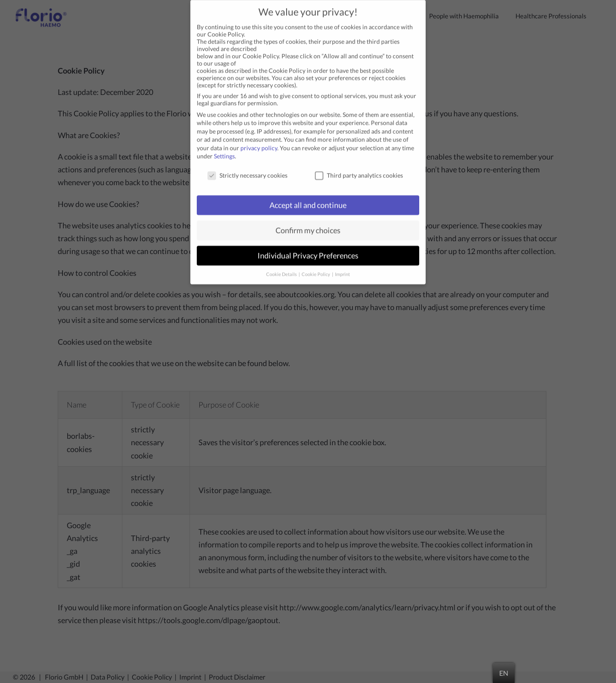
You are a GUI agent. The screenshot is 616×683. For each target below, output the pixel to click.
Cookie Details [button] (282, 266)
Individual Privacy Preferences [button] (308, 247)
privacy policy (259, 140)
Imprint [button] (342, 266)
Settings (224, 148)
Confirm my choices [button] (308, 222)
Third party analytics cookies (359, 167)
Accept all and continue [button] (308, 197)
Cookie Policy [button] (316, 266)
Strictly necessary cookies (247, 167)
